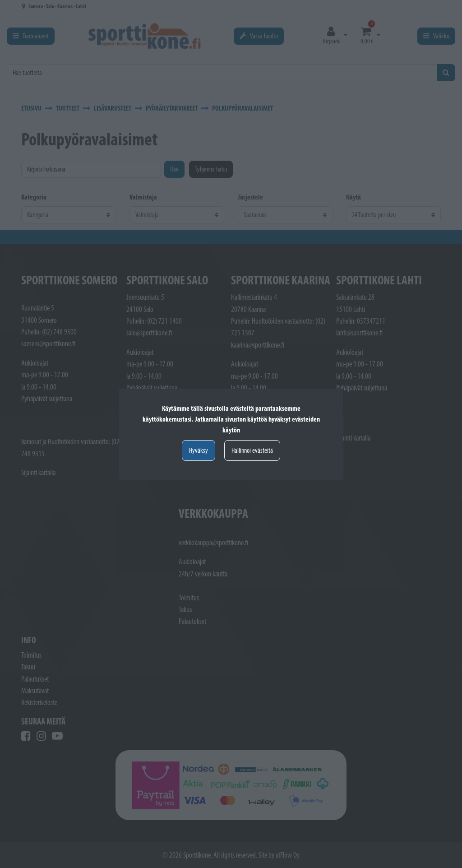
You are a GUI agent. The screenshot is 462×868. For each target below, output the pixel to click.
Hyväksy (199, 450)
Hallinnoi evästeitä (252, 450)
